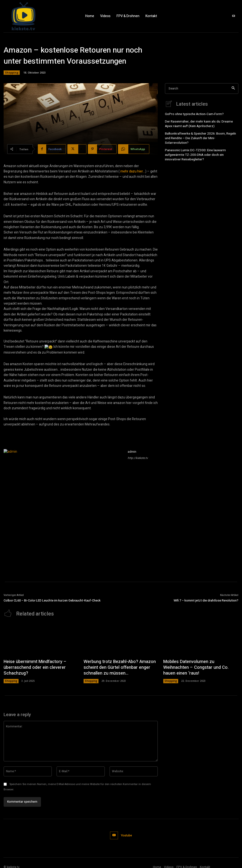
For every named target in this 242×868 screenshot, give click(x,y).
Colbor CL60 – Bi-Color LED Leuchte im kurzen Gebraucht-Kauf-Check (52, 600)
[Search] (233, 89)
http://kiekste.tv (138, 458)
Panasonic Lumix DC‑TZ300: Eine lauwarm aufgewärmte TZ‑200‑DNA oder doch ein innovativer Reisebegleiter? (200, 148)
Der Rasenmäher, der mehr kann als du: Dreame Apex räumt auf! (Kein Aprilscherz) (201, 123)
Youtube (126, 832)
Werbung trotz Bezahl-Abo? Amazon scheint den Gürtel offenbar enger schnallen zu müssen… (115, 666)
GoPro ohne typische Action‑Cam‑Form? (193, 114)
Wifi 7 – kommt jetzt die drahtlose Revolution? (206, 600)
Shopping (12, 73)
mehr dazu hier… (133, 171)
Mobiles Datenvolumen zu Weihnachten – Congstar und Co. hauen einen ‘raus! (200, 664)
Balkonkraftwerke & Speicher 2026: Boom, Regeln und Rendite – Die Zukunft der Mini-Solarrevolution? (201, 134)
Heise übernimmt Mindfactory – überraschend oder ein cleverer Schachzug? (32, 666)
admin (132, 452)
